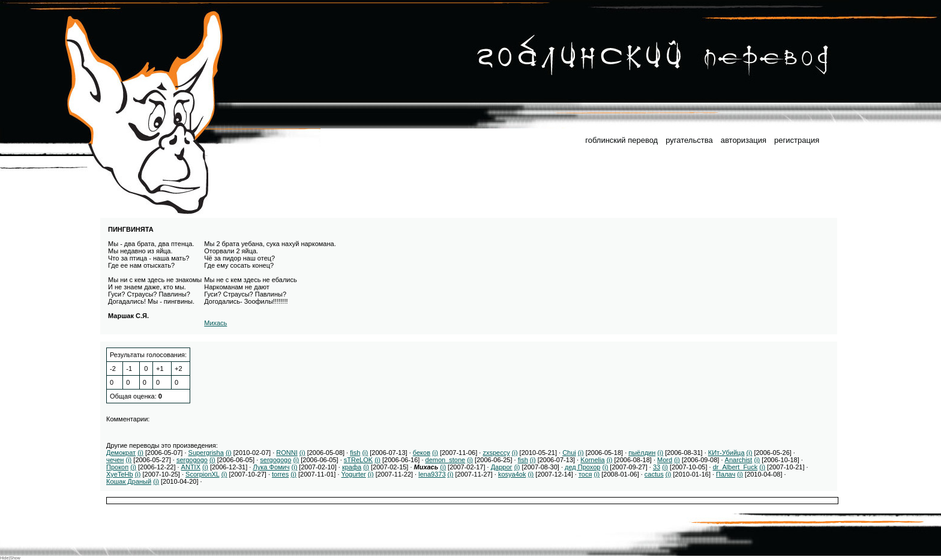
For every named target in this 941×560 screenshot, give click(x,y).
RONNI (287, 453)
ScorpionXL (202, 474)
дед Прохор (582, 467)
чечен (115, 460)
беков (422, 453)
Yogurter (354, 474)
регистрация (797, 140)
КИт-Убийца (726, 453)
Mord (665, 460)
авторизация (744, 140)
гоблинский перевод (621, 140)
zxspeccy (496, 453)
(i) (140, 453)
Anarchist (739, 460)
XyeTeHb (120, 474)
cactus (654, 474)
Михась (215, 323)
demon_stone (446, 460)
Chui (569, 453)
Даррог (502, 467)
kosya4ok (512, 474)
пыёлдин (642, 453)
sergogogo (192, 460)
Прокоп (117, 467)
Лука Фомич (271, 467)
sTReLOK (358, 460)
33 (657, 467)
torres (280, 474)
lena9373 (432, 474)
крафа (352, 467)
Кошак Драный (129, 481)
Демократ (121, 453)
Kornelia (592, 460)
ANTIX (191, 467)
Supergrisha (206, 453)
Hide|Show (10, 558)
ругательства (689, 140)
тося (585, 474)
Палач (726, 474)
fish (355, 453)
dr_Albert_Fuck (735, 467)
